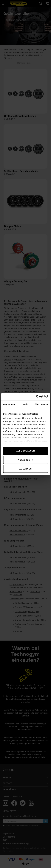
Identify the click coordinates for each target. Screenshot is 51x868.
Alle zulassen (26, 451)
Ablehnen (26, 469)
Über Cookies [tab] (41, 404)
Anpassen (26, 460)
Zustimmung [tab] (9, 404)
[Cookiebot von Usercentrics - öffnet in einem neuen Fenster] (36, 397)
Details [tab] (25, 404)
